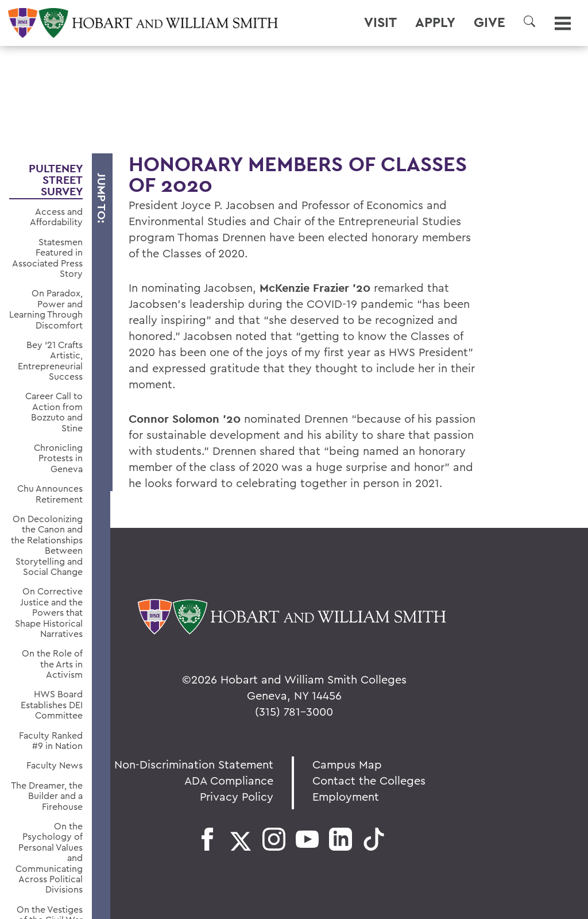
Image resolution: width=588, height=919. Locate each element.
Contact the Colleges (369, 780)
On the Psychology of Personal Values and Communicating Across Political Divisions (49, 858)
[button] (529, 21)
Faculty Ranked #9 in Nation (51, 741)
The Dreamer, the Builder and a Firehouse (47, 796)
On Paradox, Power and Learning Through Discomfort (46, 309)
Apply (435, 22)
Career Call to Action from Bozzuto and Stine (54, 412)
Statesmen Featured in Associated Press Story (47, 258)
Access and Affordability (56, 217)
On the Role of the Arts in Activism (52, 664)
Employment (346, 796)
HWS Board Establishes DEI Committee (52, 704)
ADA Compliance (229, 780)
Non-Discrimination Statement (194, 764)
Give (490, 22)
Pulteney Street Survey (56, 180)
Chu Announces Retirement (50, 494)
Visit (380, 22)
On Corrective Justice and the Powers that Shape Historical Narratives (49, 612)
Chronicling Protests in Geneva (58, 458)
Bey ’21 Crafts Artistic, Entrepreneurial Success (50, 361)
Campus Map (347, 764)
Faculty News (55, 765)
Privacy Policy (237, 796)
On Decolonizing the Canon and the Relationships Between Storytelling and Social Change (47, 545)
